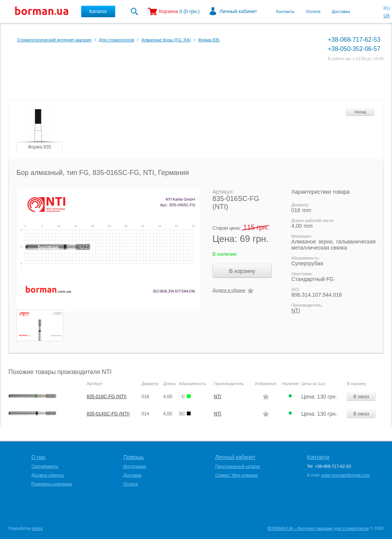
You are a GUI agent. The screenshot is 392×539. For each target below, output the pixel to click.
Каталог (98, 11)
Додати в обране (229, 290)
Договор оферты (48, 475)
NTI (296, 310)
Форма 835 (209, 40)
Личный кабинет (238, 11)
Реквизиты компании (52, 484)
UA (387, 16)
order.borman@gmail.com (345, 475)
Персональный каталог (238, 466)
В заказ (361, 397)
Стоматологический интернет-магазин (54, 40)
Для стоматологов (116, 40)
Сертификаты (45, 466)
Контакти (318, 457)
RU (387, 8)
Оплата (313, 11)
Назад (360, 112)
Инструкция (135, 466)
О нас (38, 457)
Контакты (286, 11)
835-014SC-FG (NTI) (108, 414)
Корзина (168, 11)
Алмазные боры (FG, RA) (166, 40)
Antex (38, 528)
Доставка (341, 11)
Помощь (134, 457)
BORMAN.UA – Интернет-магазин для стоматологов (318, 528)
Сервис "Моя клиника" (237, 475)
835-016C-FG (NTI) (107, 397)
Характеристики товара (320, 192)
